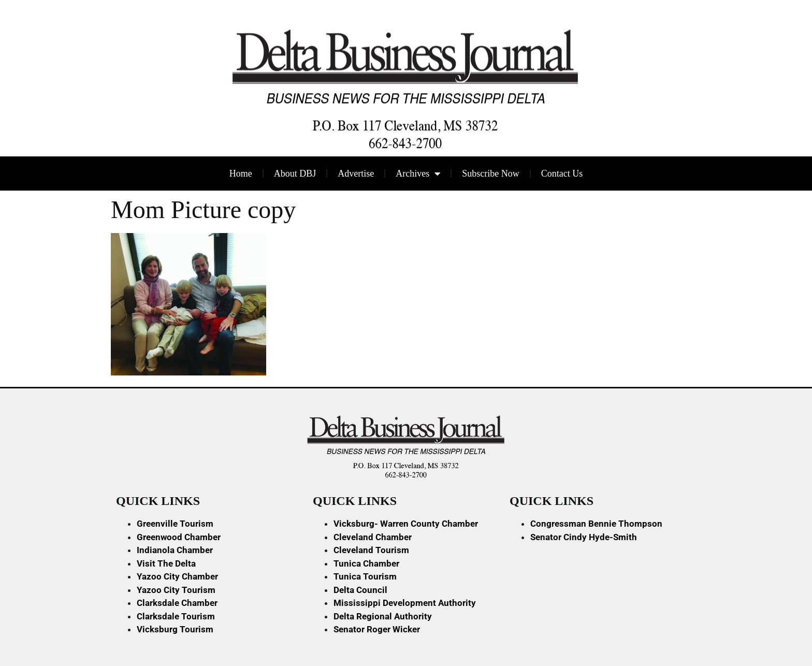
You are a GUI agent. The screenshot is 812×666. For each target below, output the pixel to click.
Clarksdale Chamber (177, 603)
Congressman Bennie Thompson (596, 524)
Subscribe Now (491, 173)
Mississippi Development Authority (405, 603)
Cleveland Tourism (371, 550)
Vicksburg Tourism (175, 629)
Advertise (356, 173)
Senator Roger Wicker (377, 629)
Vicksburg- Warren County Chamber (406, 524)
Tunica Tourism (365, 576)
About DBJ (295, 173)
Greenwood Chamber (179, 537)
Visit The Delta (166, 563)
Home (241, 173)
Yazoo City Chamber (177, 576)
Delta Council (360, 590)
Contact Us (562, 173)
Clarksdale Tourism (176, 616)
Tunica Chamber (366, 563)
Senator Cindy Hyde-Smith (584, 537)
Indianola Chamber (175, 550)
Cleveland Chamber (373, 537)
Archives (418, 173)
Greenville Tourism (175, 524)
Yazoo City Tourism (176, 590)
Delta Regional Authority (383, 616)
